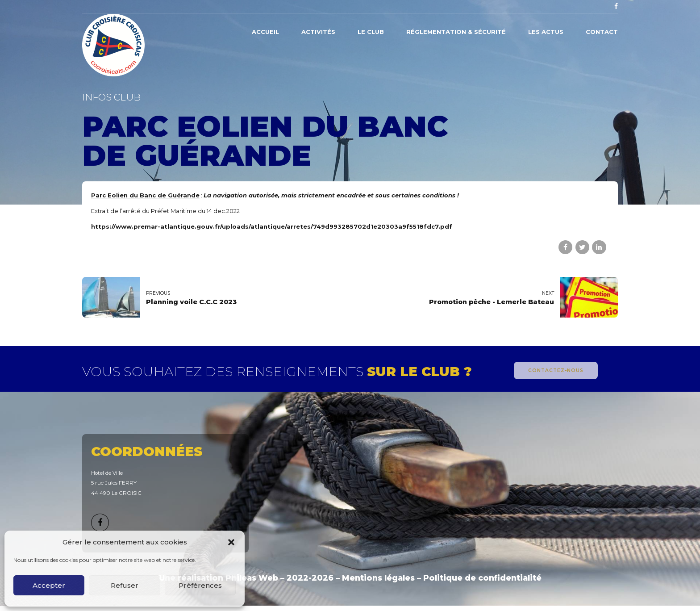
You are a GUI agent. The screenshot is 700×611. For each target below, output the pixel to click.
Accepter (49, 585)
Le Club (371, 32)
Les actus (546, 32)
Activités (318, 32)
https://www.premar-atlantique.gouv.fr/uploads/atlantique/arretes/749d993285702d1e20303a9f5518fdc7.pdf (272, 226)
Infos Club (111, 97)
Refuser (125, 585)
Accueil (265, 32)
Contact (602, 32)
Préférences (200, 585)
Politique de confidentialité (482, 578)
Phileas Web (252, 578)
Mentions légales (378, 578)
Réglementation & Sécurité (456, 32)
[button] (231, 542)
